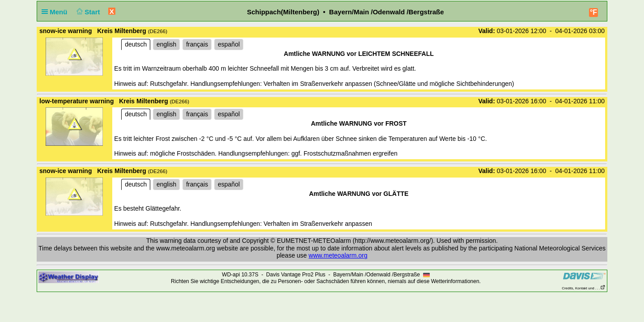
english (166, 44)
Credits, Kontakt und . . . (584, 288)
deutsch (136, 44)
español (229, 44)
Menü (56, 12)
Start (87, 12)
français (197, 44)
